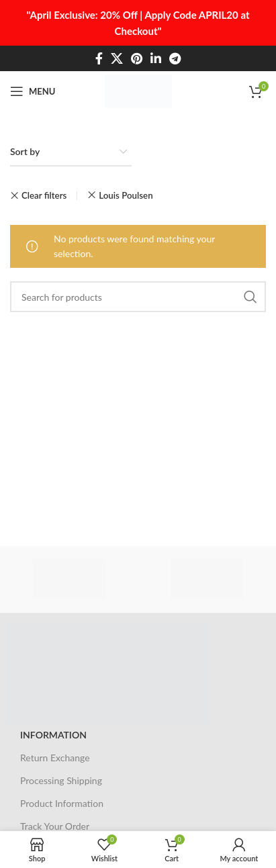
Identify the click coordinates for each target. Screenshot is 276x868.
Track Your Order (55, 826)
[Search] (138, 297)
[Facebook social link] (99, 58)
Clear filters (44, 196)
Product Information (62, 803)
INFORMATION (53, 735)
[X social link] (117, 58)
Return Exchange (55, 758)
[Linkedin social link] (156, 58)
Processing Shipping (61, 780)
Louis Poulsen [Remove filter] (126, 195)
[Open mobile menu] (33, 91)
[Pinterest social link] (137, 58)
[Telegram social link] (175, 58)
